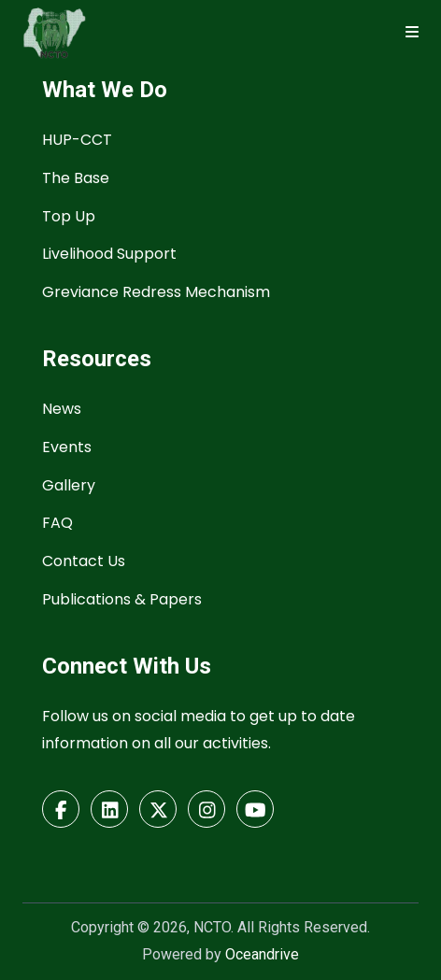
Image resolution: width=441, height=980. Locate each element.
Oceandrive (262, 954)
